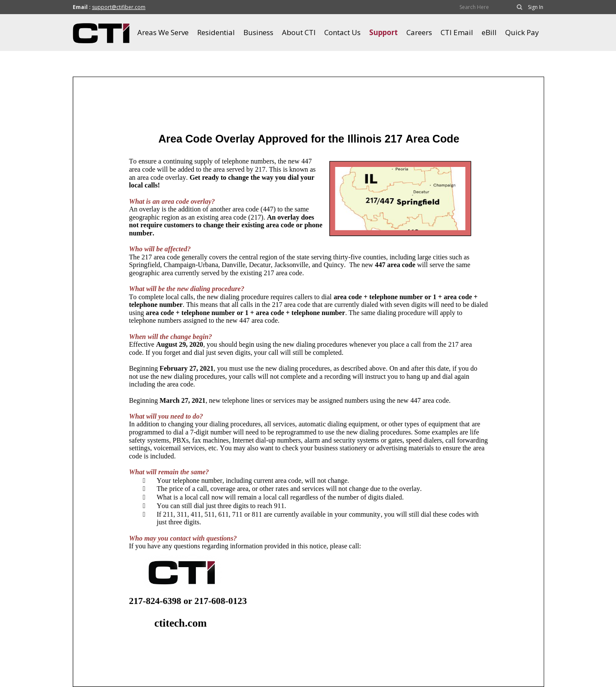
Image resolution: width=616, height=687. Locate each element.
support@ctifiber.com (119, 7)
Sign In (536, 7)
